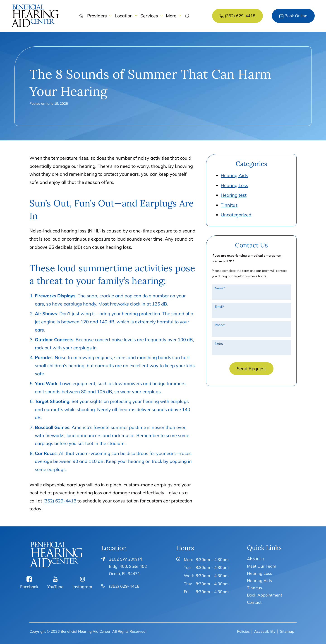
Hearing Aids (234, 175)
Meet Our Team (262, 566)
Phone (220, 325)
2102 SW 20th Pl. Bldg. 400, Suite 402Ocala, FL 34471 (128, 566)
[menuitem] (35, 16)
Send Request (251, 368)
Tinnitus (229, 205)
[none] (99, 16)
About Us (256, 559)
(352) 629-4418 (60, 501)
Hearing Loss (234, 185)
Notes (219, 343)
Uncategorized (236, 215)
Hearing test (234, 195)
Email (219, 307)
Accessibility (265, 631)
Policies (243, 631)
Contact (254, 602)
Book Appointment (265, 595)
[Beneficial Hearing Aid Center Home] (56, 555)
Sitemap (287, 631)
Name (220, 288)
